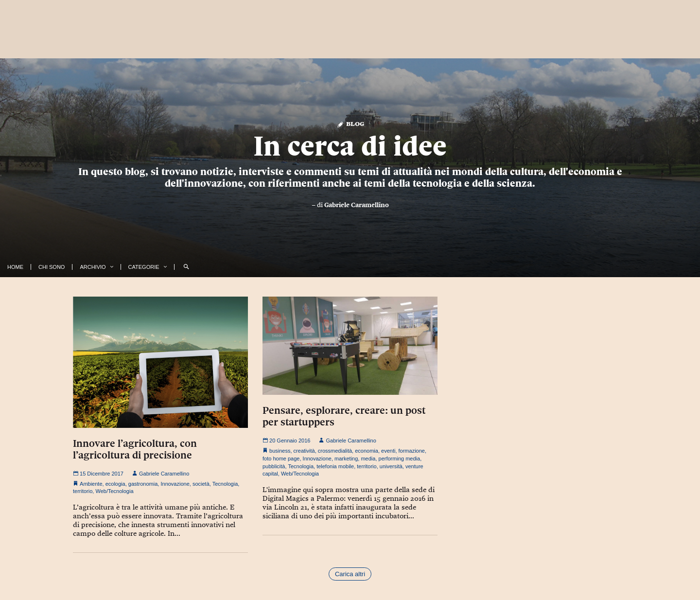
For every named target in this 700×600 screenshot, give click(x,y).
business (280, 451)
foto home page (281, 459)
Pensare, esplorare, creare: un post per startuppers (344, 416)
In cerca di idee (350, 146)
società (201, 484)
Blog (350, 123)
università (391, 466)
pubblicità (274, 466)
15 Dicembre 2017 (98, 474)
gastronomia (143, 484)
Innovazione (175, 484)
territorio (83, 491)
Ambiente (91, 484)
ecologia (115, 484)
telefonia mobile (335, 466)
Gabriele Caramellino (357, 205)
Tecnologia (225, 484)
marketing (346, 459)
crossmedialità (335, 451)
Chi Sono (52, 267)
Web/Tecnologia (114, 491)
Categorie (144, 267)
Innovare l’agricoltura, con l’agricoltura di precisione (135, 449)
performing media (400, 459)
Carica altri (350, 574)
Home (15, 267)
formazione (412, 451)
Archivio (93, 267)
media (368, 459)
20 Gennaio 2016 (286, 441)
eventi (388, 451)
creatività (304, 451)
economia (367, 451)
